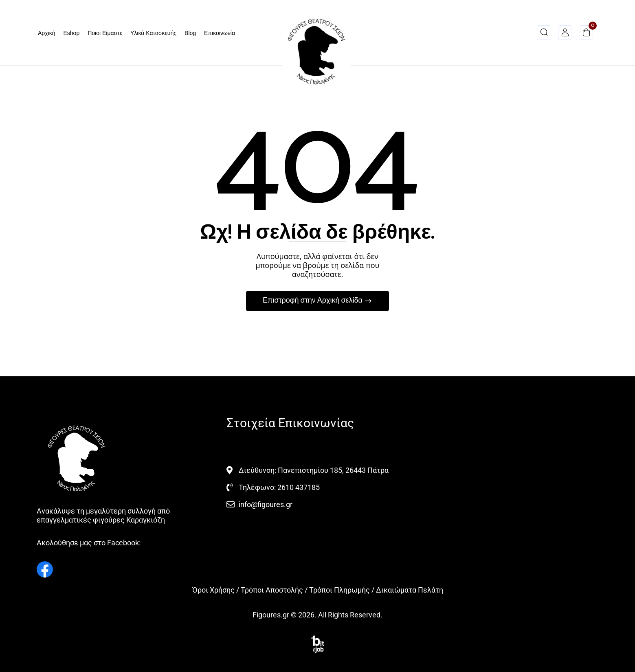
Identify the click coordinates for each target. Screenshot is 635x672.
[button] (586, 34)
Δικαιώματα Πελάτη (410, 590)
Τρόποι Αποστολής (272, 590)
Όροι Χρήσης (213, 590)
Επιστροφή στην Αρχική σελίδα (313, 301)
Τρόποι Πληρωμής (339, 590)
